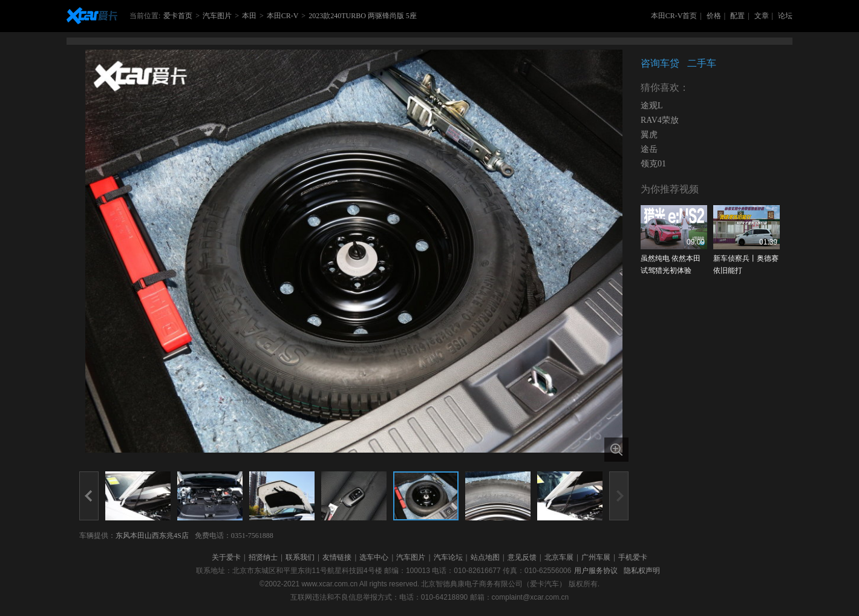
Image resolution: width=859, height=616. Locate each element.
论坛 (785, 16)
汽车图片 (217, 16)
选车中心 (374, 557)
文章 (762, 16)
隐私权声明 (642, 571)
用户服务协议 (596, 571)
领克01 (653, 164)
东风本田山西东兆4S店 (152, 536)
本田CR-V (283, 16)
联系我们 (300, 557)
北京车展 (559, 557)
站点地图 (485, 557)
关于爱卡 (226, 557)
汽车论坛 (448, 557)
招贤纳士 (263, 557)
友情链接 (337, 557)
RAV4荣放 (660, 120)
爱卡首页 (178, 16)
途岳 (649, 149)
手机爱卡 (633, 557)
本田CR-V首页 (674, 16)
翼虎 (649, 135)
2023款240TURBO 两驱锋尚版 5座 (363, 16)
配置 (737, 16)
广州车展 (596, 557)
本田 (249, 16)
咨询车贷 (660, 63)
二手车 (702, 63)
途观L (652, 106)
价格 (714, 16)
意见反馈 (522, 557)
